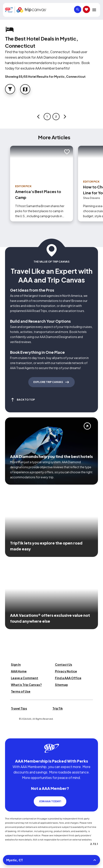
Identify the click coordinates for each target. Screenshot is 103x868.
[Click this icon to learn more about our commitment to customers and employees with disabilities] (11, 733)
